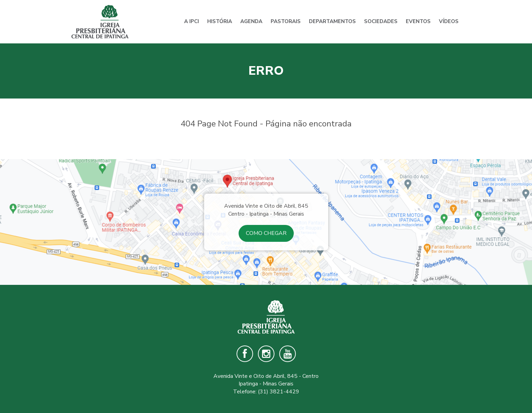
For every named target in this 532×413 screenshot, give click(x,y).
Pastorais (286, 21)
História (220, 21)
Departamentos (332, 21)
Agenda (251, 21)
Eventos (418, 21)
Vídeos (449, 21)
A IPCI (192, 21)
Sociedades (381, 21)
